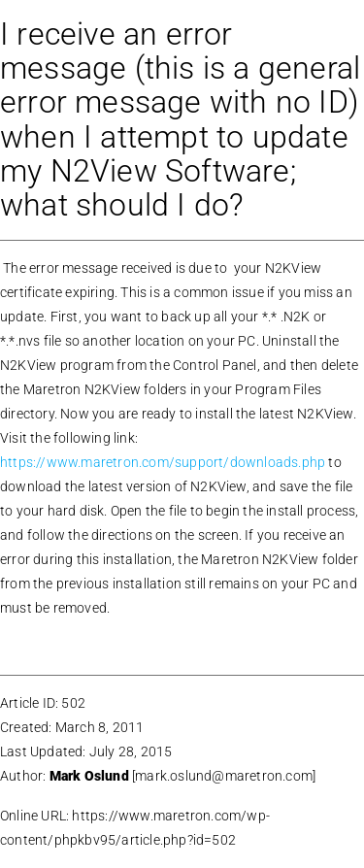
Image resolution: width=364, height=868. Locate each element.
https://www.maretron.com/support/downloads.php (164, 462)
